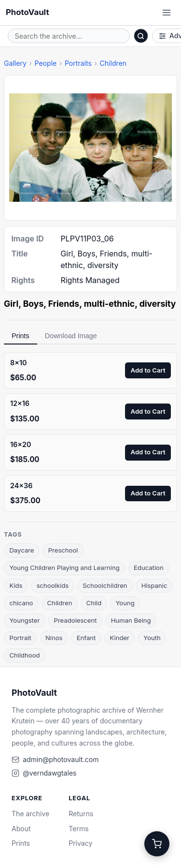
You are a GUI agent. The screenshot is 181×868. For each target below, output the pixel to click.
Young (125, 603)
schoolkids (53, 585)
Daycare (21, 550)
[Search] (141, 36)
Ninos (54, 638)
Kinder (120, 638)
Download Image (71, 336)
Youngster (24, 620)
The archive (30, 814)
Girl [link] (11, 304)
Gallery (15, 63)
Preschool (63, 550)
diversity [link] (158, 304)
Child (94, 603)
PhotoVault (28, 12)
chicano (21, 603)
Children (113, 63)
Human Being (131, 620)
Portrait (20, 638)
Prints (21, 336)
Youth (152, 638)
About (21, 829)
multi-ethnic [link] (109, 304)
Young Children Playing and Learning (64, 568)
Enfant (86, 638)
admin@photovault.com (61, 759)
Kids (16, 585)
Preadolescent (76, 620)
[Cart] (157, 844)
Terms (78, 829)
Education (149, 568)
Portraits (78, 63)
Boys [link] (34, 304)
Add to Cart (148, 370)
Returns (81, 814)
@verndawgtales (49, 773)
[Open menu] (167, 13)
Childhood (24, 655)
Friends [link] (64, 304)
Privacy (80, 843)
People (45, 63)
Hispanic (154, 585)
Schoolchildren (105, 585)
